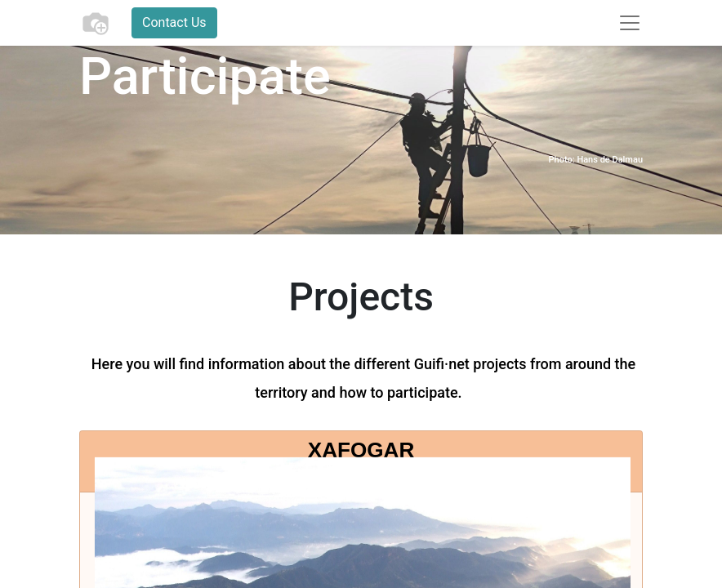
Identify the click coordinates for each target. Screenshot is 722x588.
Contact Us (174, 22)
